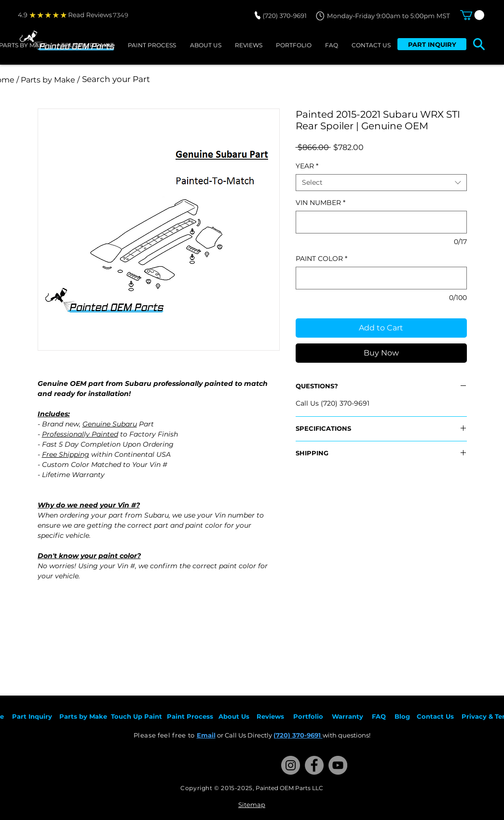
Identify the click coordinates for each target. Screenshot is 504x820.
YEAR (307, 166)
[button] (472, 15)
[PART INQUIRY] (432, 44)
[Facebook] (314, 765)
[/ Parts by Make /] (48, 80)
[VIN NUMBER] (381, 222)
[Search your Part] (210, 80)
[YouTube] (338, 765)
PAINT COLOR (321, 259)
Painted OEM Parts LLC (289, 788)
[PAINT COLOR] (381, 278)
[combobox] (381, 183)
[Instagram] (291, 765)
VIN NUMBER (320, 203)
